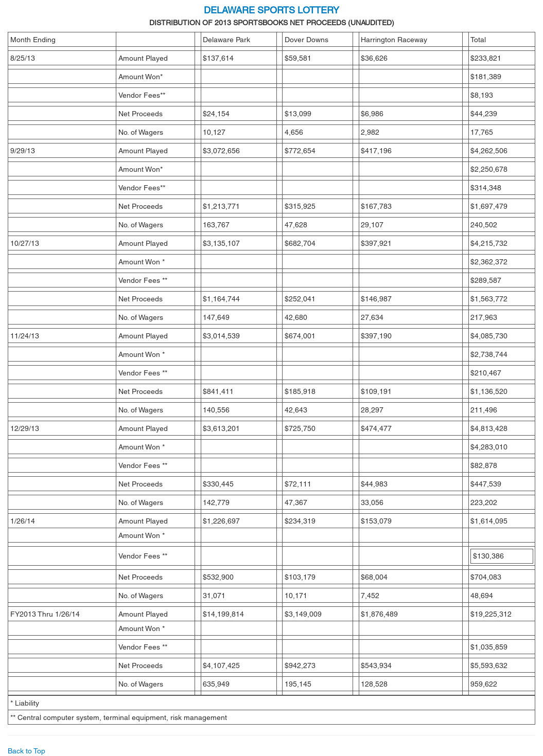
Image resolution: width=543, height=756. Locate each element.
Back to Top (27, 751)
